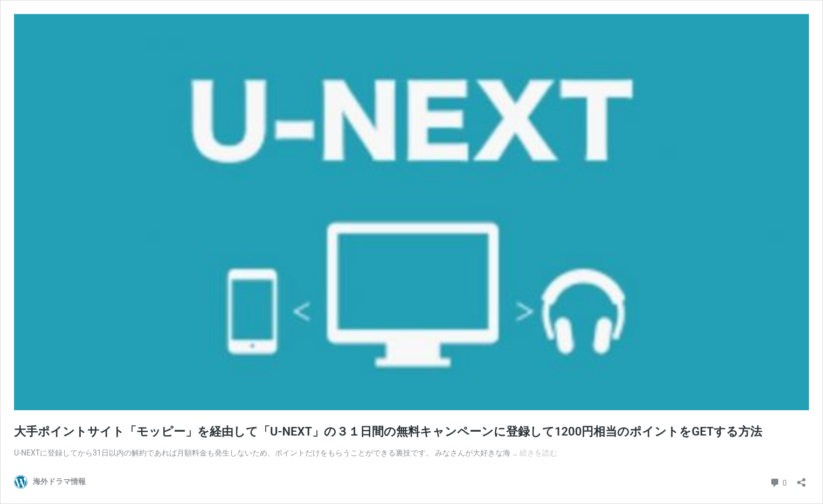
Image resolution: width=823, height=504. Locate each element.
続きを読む (538, 453)
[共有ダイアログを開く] (801, 479)
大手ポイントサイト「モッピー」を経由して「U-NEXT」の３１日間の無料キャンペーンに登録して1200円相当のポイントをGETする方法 (388, 431)
